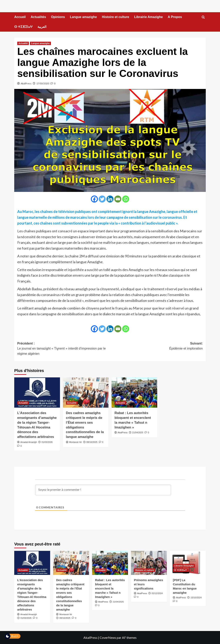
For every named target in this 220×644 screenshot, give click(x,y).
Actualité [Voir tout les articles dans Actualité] (23, 43)
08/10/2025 (92, 442)
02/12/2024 (157, 593)
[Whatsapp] (126, 199)
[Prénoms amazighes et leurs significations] (149, 563)
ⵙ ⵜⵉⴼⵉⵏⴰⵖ (23, 27)
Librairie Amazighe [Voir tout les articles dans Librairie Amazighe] (184, 566)
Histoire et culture (116, 17)
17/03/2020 (43, 83)
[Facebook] (94, 199)
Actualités (38, 17)
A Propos (175, 17)
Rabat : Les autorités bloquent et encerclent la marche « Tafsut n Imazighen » (110, 588)
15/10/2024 (196, 598)
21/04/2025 (138, 432)
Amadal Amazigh (29, 442)
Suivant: (157, 346)
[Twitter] (102, 199)
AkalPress (26, 83)
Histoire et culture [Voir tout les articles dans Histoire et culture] (145, 570)
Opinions (58, 17)
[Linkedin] (110, 199)
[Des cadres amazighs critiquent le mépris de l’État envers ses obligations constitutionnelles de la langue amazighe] (86, 393)
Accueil (20, 17)
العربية (42, 27)
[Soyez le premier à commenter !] (103, 490)
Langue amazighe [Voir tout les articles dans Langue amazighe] (40, 43)
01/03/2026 (47, 442)
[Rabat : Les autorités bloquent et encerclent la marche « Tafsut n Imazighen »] (134, 393)
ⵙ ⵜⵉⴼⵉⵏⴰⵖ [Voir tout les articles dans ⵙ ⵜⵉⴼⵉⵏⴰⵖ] (180, 570)
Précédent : (64, 349)
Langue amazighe (83, 17)
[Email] (118, 199)
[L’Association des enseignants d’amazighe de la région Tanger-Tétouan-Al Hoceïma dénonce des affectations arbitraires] (37, 393)
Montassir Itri (76, 442)
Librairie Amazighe (149, 17)
